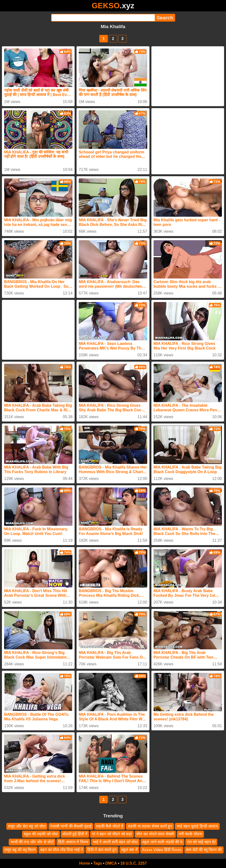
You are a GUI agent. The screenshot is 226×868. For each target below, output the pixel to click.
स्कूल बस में (129, 850)
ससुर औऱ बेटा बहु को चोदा (27, 826)
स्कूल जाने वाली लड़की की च (162, 842)
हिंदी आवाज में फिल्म (73, 842)
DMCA (111, 863)
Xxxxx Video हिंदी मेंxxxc (162, 850)
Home (85, 863)
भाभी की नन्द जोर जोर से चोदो (32, 842)
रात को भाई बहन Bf (201, 842)
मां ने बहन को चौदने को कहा (112, 834)
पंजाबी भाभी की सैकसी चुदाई (71, 826)
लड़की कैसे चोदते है (110, 826)
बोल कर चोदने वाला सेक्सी (155, 834)
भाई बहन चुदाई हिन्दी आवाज (197, 826)
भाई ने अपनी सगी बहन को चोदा (115, 842)
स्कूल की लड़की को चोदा (41, 834)
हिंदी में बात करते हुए (102, 850)
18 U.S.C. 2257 (134, 863)
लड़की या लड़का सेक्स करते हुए (150, 826)
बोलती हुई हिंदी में (75, 834)
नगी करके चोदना (190, 834)
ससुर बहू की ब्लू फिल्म (20, 850)
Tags (98, 863)
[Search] (103, 18)
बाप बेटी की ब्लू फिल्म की (204, 850)
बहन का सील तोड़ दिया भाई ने (62, 850)
